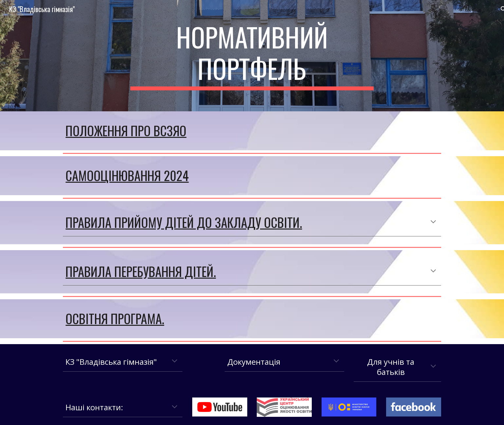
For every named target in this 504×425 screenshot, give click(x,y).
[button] (433, 222)
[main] (252, 56)
